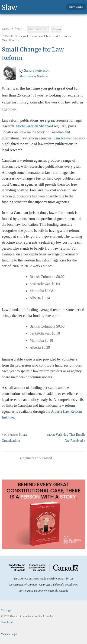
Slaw (9, 7)
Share (57, 29)
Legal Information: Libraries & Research (45, 36)
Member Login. (9, 634)
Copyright (6, 610)
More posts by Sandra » (34, 76)
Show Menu (76, 7)
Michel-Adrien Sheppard (35, 126)
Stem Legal (7, 622)
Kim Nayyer (63, 138)
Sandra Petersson (37, 70)
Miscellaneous (11, 40)
